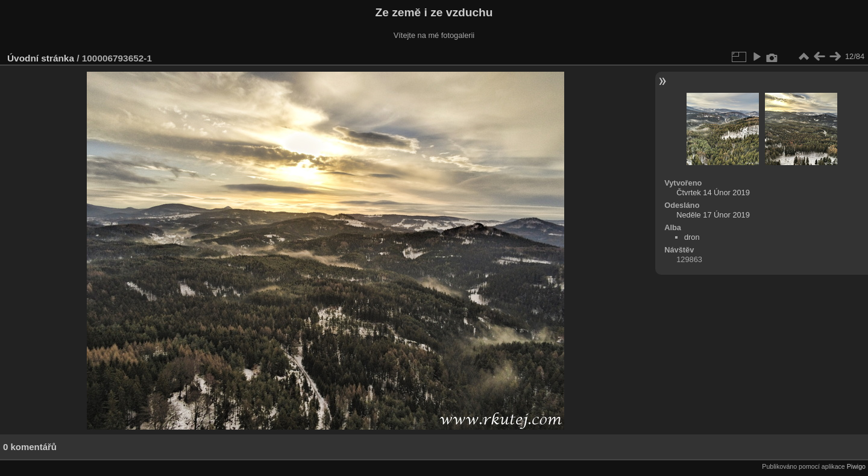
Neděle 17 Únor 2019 (713, 215)
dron (692, 237)
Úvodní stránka (41, 58)
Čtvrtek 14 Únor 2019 (713, 193)
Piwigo (856, 466)
